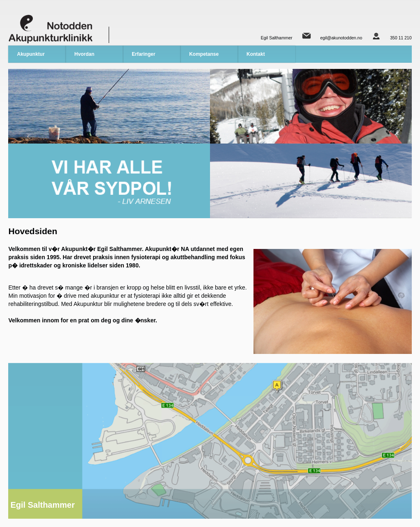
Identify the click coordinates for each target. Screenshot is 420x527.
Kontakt (256, 54)
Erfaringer (143, 54)
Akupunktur (31, 54)
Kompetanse (204, 54)
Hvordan (84, 54)
